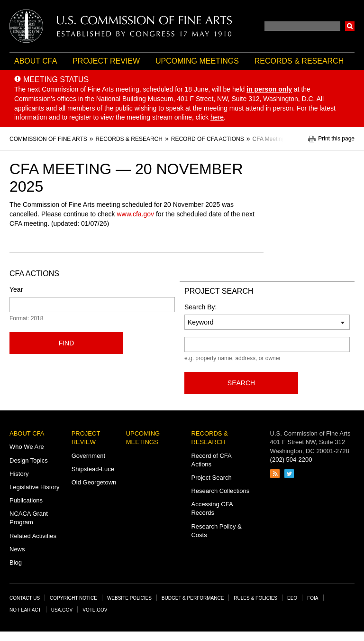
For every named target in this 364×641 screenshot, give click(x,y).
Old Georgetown (94, 482)
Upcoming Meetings (197, 61)
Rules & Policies (255, 598)
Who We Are (27, 447)
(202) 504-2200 (291, 460)
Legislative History (35, 487)
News (17, 549)
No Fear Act (25, 610)
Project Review (106, 61)
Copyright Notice (73, 598)
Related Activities (33, 536)
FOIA (313, 598)
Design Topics (29, 460)
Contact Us (25, 598)
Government (89, 456)
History (19, 474)
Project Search (211, 478)
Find (67, 343)
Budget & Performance (193, 598)
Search (350, 26)
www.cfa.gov (135, 214)
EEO (292, 598)
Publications (26, 500)
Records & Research (299, 61)
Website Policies (129, 598)
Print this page (336, 139)
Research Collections (220, 491)
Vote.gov (95, 610)
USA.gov (62, 610)
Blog (16, 562)
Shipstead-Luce (93, 469)
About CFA (36, 61)
